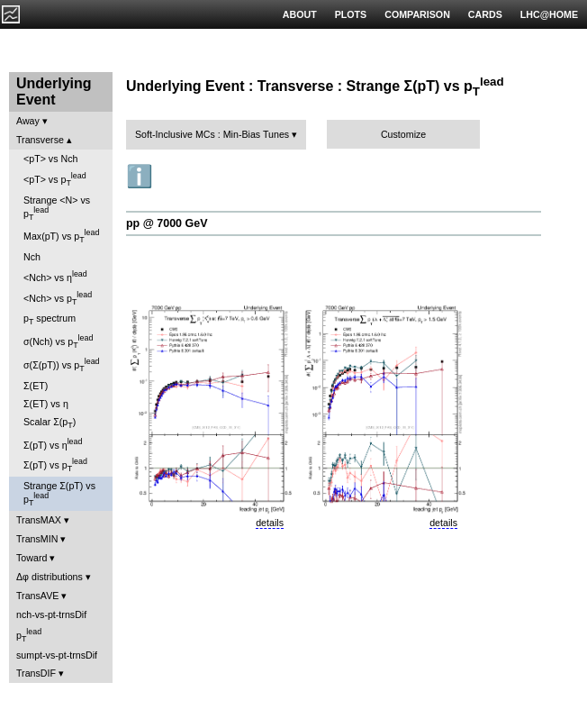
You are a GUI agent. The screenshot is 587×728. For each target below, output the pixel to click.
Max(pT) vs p (61, 236)
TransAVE (37, 596)
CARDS (485, 14)
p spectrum (50, 319)
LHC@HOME (549, 14)
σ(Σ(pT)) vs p (62, 365)
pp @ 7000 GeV (167, 223)
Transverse (40, 140)
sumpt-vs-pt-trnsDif (57, 655)
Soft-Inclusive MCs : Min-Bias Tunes (212, 134)
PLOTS (351, 14)
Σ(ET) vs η (46, 404)
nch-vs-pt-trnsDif (51, 614)
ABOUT (300, 14)
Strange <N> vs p (57, 208)
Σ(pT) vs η (53, 444)
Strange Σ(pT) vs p (59, 494)
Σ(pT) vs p (55, 465)
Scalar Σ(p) (50, 423)
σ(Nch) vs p (58, 341)
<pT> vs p (55, 179)
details (270, 523)
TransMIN (37, 539)
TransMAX (39, 520)
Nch (32, 257)
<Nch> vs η (55, 276)
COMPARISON (417, 14)
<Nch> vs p (58, 298)
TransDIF (36, 673)
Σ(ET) (36, 386)
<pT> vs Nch (50, 159)
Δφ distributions (50, 577)
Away (28, 121)
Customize (403, 134)
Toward (32, 558)
